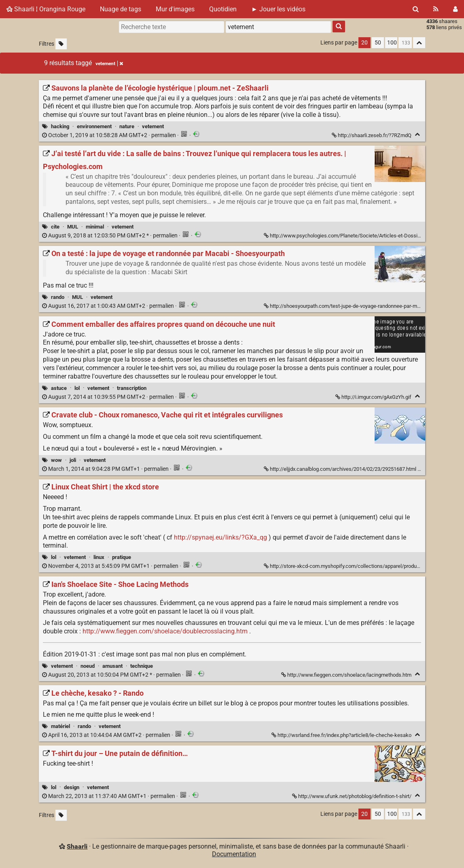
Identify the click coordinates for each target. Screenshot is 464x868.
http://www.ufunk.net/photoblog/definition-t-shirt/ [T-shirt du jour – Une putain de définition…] (352, 796)
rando (58, 297)
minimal (95, 227)
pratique (122, 557)
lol (77, 388)
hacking (60, 126)
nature (127, 126)
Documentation (234, 854)
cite (55, 227)
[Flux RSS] (436, 9)
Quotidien (223, 9)
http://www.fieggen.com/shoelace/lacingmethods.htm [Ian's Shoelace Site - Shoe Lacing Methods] (347, 675)
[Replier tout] (419, 43)
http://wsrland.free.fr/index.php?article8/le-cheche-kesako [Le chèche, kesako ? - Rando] (342, 735)
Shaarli (77, 846)
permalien (110, 135)
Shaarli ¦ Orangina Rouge (46, 9)
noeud (88, 666)
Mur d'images (175, 9)
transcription (132, 388)
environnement (94, 126)
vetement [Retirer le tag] (109, 64)
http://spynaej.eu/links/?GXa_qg (220, 537)
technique (142, 666)
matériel (60, 726)
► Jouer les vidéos (278, 9)
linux (99, 557)
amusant (112, 666)
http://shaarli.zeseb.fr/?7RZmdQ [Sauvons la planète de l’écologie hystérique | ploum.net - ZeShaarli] (372, 135)
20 (364, 43)
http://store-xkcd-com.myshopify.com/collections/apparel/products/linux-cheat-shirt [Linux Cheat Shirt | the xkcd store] (364, 566)
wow (56, 460)
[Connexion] (455, 9)
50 (378, 43)
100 (392, 43)
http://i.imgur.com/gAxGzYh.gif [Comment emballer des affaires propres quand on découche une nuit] (374, 397)
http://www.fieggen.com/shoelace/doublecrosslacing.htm (165, 631)
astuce (59, 388)
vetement (153, 126)
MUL (73, 227)
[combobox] (278, 27)
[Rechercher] (416, 9)
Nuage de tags (121, 9)
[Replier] (417, 134)
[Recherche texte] (172, 27)
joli (73, 460)
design (72, 787)
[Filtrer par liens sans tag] (61, 44)
